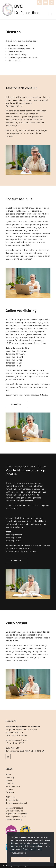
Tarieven (10, 792)
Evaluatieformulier (14, 811)
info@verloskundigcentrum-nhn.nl (21, 551)
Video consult (14, 60)
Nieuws (9, 780)
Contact (9, 789)
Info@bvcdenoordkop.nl (16, 740)
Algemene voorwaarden (17, 814)
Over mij (10, 777)
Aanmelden (16, 404)
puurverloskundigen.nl (16, 498)
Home (8, 775)
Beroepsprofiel (12, 800)
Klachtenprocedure (14, 808)
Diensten (10, 783)
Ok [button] (30, 860)
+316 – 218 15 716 (15, 743)
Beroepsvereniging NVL (16, 803)
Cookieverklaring (14, 820)
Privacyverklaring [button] (18, 853)
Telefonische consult (17, 46)
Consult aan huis (16, 52)
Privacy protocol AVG (16, 817)
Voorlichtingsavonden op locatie (23, 58)
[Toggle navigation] (51, 14)
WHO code (10, 797)
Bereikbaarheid (13, 786)
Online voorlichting (17, 55)
